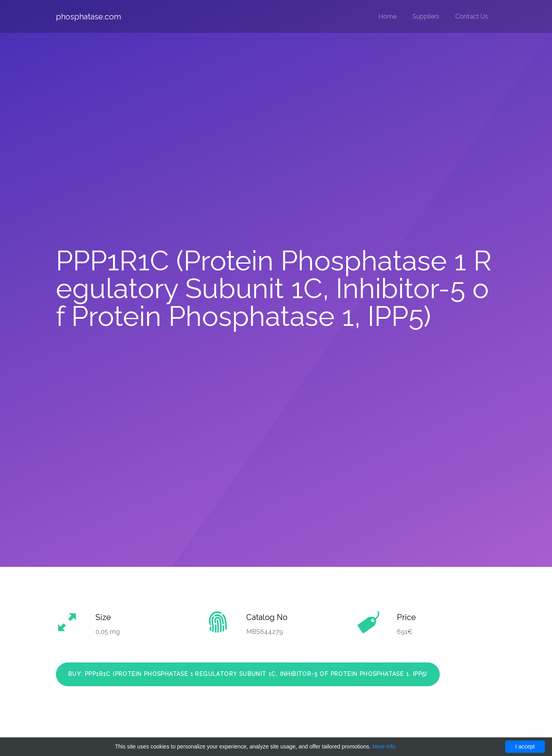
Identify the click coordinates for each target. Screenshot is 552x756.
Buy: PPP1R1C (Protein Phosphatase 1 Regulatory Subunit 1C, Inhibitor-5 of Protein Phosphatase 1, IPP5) (248, 674)
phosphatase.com (88, 17)
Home (387, 16)
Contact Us (472, 16)
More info (384, 746)
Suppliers (426, 16)
